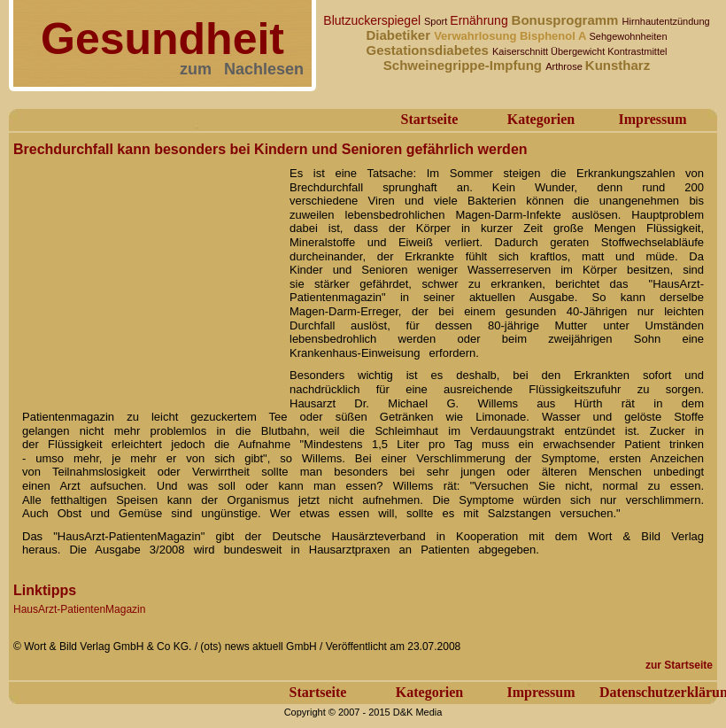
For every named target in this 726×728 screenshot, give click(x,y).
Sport (437, 21)
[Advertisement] (146, 273)
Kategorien (541, 119)
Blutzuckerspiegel (374, 20)
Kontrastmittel (637, 51)
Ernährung (480, 20)
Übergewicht (579, 51)
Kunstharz (618, 65)
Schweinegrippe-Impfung (464, 65)
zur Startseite (679, 665)
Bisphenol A (554, 36)
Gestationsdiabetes (429, 50)
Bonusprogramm (567, 20)
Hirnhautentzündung (666, 21)
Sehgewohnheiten (628, 36)
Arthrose (565, 66)
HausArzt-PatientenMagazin (79, 609)
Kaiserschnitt (521, 51)
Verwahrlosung (477, 36)
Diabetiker (400, 35)
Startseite (430, 119)
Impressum (652, 119)
